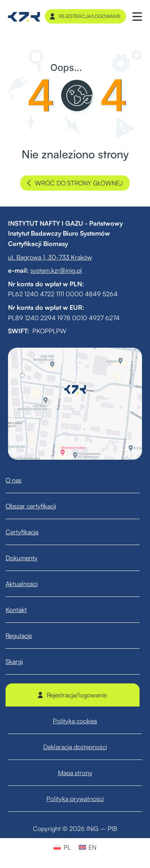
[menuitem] (62, 847)
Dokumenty (28, 558)
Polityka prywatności (75, 810)
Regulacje (25, 636)
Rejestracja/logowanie (85, 16)
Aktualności (28, 584)
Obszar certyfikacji (37, 506)
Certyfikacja (28, 532)
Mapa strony (75, 784)
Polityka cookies (75, 732)
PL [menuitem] (67, 847)
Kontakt (23, 610)
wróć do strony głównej (75, 183)
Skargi (21, 661)
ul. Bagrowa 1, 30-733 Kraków (50, 257)
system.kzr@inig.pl (56, 270)
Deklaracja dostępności (75, 758)
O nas (20, 480)
